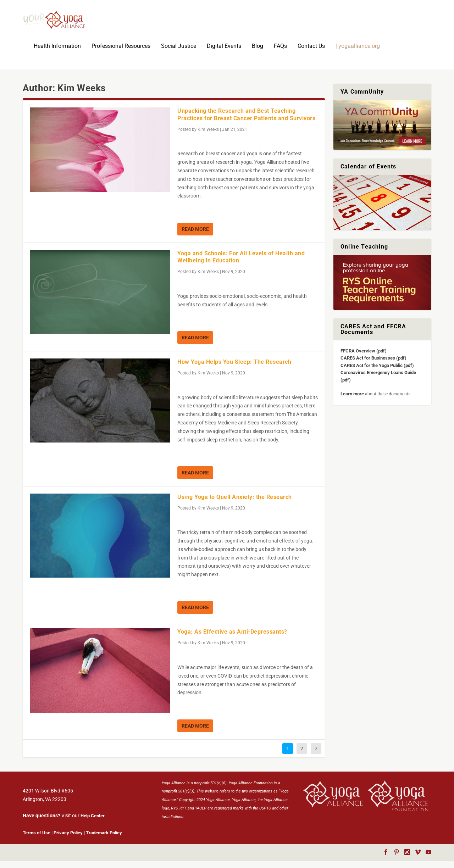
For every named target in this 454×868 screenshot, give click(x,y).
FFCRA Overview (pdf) (364, 358)
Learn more (352, 401)
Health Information (57, 53)
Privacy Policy (68, 840)
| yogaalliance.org (358, 53)
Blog (258, 53)
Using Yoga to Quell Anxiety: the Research (235, 504)
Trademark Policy (104, 840)
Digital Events (224, 53)
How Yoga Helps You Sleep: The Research (234, 369)
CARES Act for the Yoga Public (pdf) (377, 372)
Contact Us (311, 53)
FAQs (280, 53)
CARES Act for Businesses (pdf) (373, 365)
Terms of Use (37, 840)
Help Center (93, 823)
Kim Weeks (208, 137)
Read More (195, 236)
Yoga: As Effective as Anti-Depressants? (232, 639)
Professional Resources (121, 53)
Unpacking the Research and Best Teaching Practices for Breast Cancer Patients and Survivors (246, 122)
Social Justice (179, 53)
